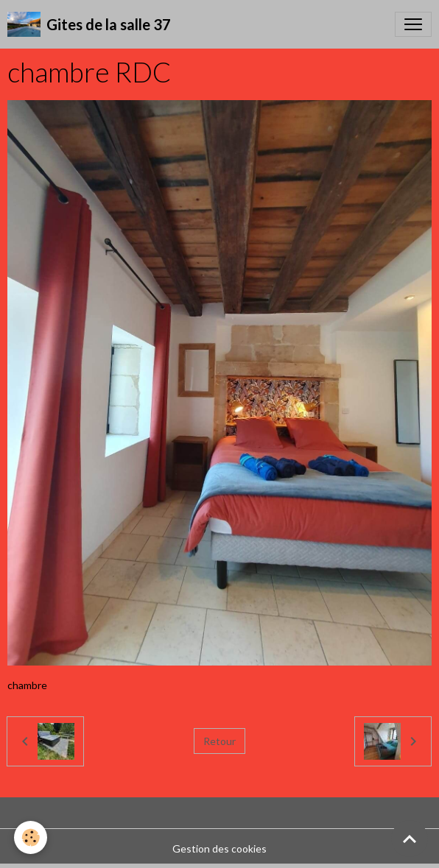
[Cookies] (31, 837)
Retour (219, 741)
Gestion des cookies (219, 848)
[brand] (89, 24)
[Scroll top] (410, 839)
